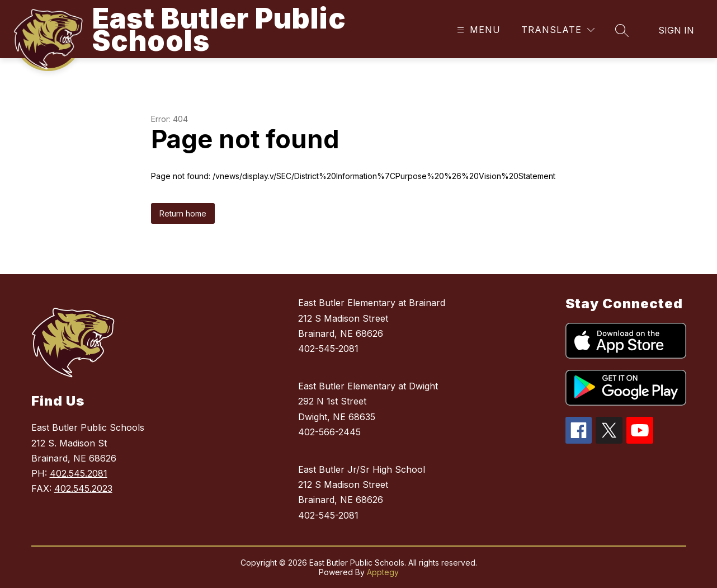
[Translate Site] (558, 30)
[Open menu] (477, 30)
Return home (183, 213)
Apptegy (383, 572)
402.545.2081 (79, 473)
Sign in (676, 30)
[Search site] (622, 30)
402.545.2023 (83, 488)
